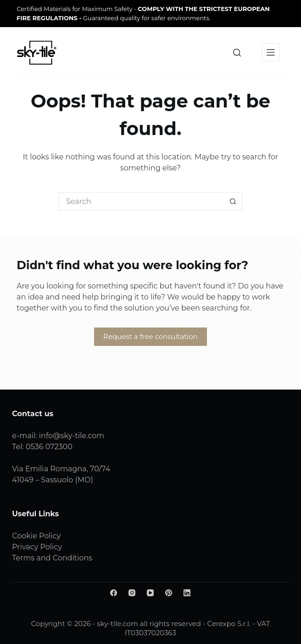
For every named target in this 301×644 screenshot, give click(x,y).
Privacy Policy (37, 547)
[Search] (237, 53)
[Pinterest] (169, 593)
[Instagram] (132, 593)
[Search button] (233, 201)
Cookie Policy (36, 536)
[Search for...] (141, 201)
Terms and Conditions (52, 558)
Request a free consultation (150, 336)
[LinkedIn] (187, 593)
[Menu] (271, 52)
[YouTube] (150, 593)
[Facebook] (114, 593)
